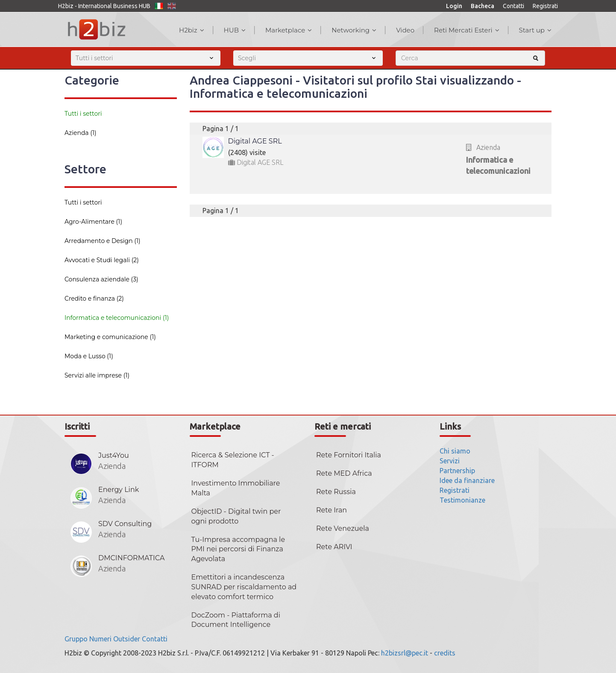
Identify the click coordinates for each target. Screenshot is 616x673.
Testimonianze (462, 500)
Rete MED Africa (344, 473)
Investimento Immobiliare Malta (236, 488)
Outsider (127, 639)
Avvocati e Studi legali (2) (102, 260)
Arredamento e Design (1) (103, 241)
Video (405, 30)
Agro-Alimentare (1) (93, 222)
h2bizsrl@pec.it (405, 653)
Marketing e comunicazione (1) (110, 337)
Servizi (450, 461)
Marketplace (289, 30)
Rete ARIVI (334, 547)
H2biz (192, 30)
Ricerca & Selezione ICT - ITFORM (233, 460)
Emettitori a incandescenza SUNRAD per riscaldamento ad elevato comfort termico (244, 587)
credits (445, 653)
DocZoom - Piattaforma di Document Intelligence (236, 620)
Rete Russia (336, 492)
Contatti (513, 6)
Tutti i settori (83, 114)
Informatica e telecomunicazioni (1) (117, 318)
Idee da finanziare (467, 480)
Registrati (545, 6)
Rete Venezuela (343, 528)
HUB (235, 30)
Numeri (100, 639)
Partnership (457, 471)
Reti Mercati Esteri (467, 30)
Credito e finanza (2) (94, 298)
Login (454, 6)
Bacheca (483, 6)
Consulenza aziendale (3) (101, 279)
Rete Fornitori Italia (349, 455)
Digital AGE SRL (255, 141)
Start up (535, 30)
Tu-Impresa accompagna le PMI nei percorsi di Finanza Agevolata (238, 549)
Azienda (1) (81, 133)
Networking (354, 30)
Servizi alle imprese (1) (97, 375)
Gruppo (76, 639)
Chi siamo (455, 451)
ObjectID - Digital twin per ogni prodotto (236, 516)
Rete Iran (331, 510)
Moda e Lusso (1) (89, 356)
